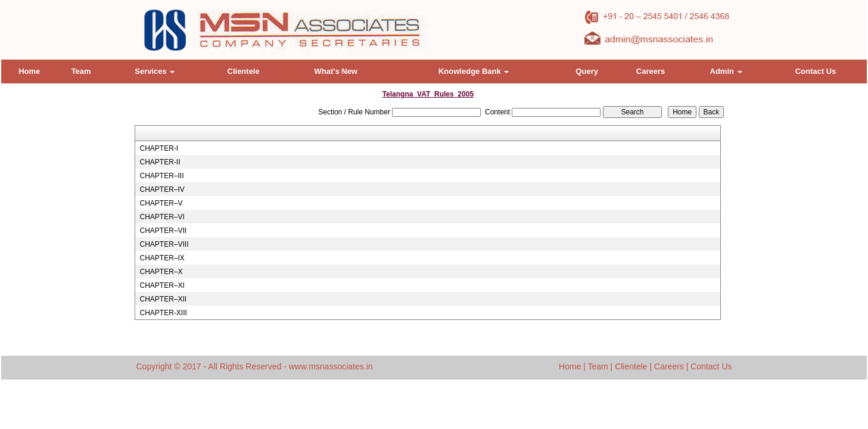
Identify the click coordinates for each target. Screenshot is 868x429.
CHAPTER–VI (162, 217)
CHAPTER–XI (162, 285)
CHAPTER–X (161, 272)
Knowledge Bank (474, 71)
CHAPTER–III (161, 176)
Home (29, 71)
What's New (336, 71)
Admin (726, 71)
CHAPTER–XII (163, 299)
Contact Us (816, 71)
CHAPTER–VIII (164, 244)
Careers (651, 71)
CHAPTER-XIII (163, 313)
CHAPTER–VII (163, 231)
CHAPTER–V (161, 203)
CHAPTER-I (159, 148)
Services (155, 71)
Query (587, 71)
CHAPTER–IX (162, 258)
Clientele (244, 71)
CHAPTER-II (160, 162)
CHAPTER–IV (162, 189)
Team (81, 71)
